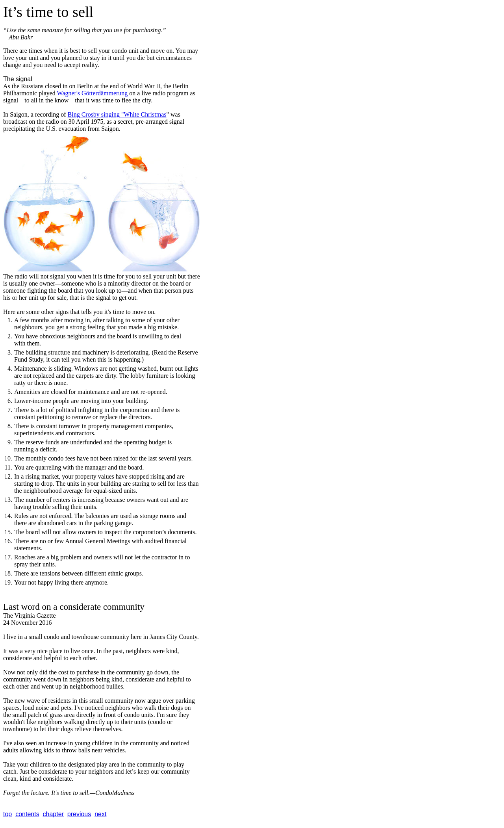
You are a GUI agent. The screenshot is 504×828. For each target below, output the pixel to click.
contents (27, 814)
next (100, 814)
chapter (53, 814)
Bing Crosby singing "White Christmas (117, 114)
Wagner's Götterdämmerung (93, 93)
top (7, 814)
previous (79, 814)
